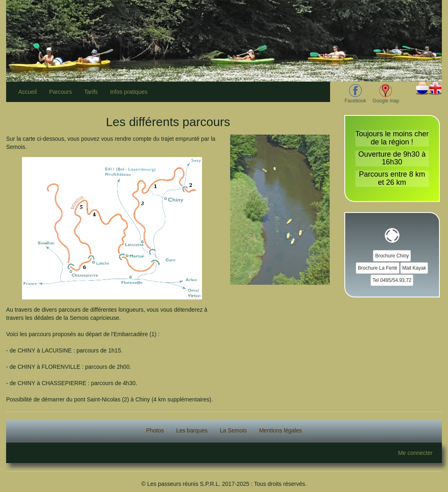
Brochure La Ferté (378, 268)
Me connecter (415, 453)
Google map (386, 94)
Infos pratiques (129, 92)
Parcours (60, 92)
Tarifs (91, 92)
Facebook (356, 94)
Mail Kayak (414, 268)
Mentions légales (281, 430)
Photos (155, 430)
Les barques (192, 430)
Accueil (28, 92)
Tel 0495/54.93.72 (392, 280)
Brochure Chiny (392, 256)
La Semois (233, 430)
